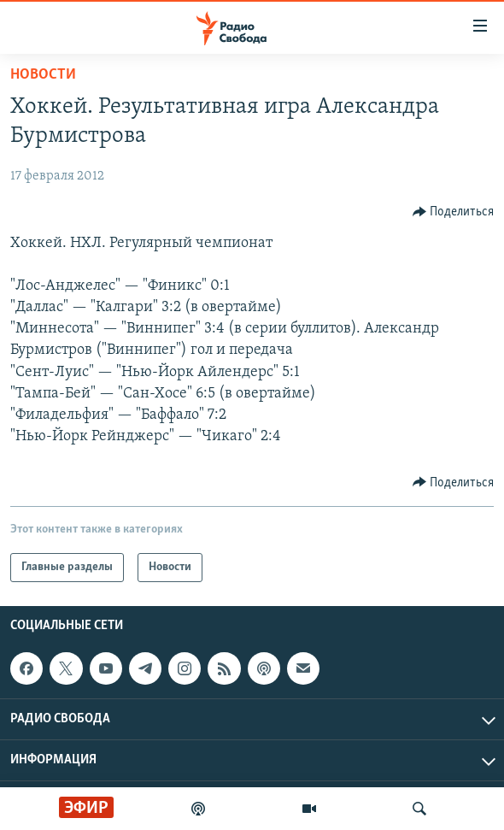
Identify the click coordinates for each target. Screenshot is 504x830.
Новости (43, 75)
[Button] (454, 212)
